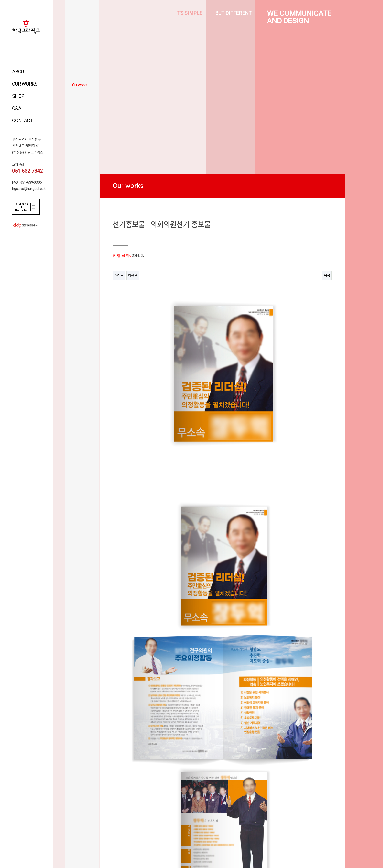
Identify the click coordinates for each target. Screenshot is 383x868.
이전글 (119, 275)
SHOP (18, 96)
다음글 (133, 275)
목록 (327, 275)
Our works (80, 85)
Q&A (17, 108)
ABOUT (19, 72)
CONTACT (22, 121)
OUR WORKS (25, 84)
